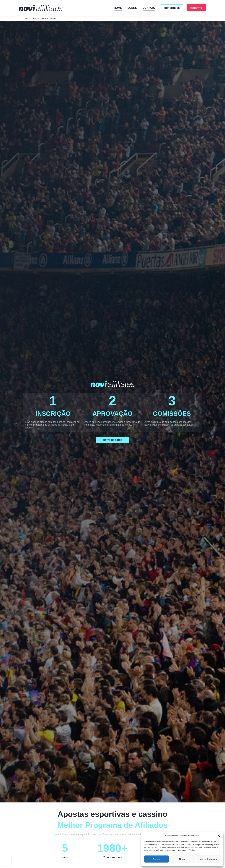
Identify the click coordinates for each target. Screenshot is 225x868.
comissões (171, 428)
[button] (219, 836)
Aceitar (156, 859)
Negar (182, 859)
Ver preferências (208, 859)
